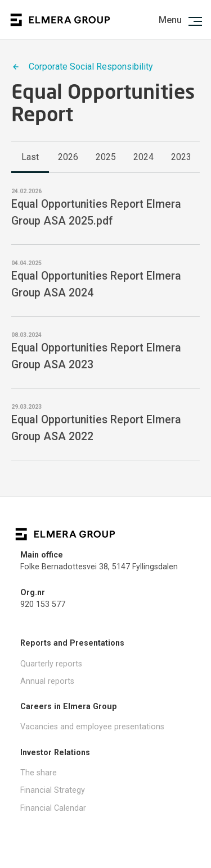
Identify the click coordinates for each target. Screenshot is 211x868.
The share (39, 773)
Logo (60, 20)
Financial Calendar (53, 808)
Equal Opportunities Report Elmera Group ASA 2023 (96, 356)
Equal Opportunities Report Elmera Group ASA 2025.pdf (96, 212)
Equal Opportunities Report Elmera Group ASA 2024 (96, 284)
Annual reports (47, 681)
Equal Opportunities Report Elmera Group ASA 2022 (96, 428)
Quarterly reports (51, 664)
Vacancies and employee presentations (92, 727)
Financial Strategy (53, 790)
